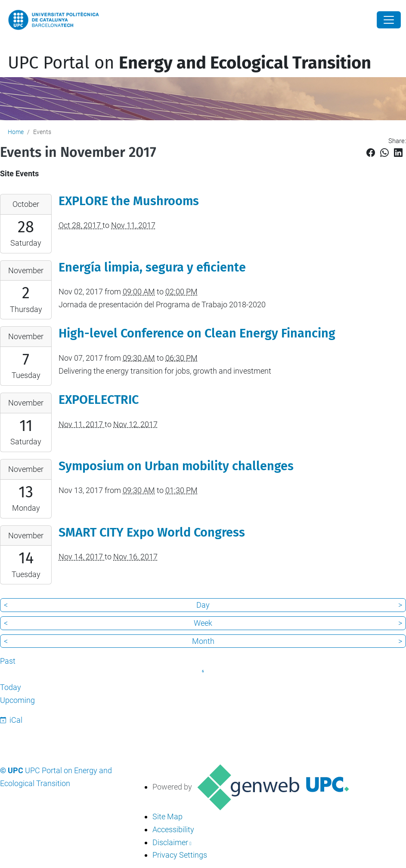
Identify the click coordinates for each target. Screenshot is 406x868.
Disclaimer (170, 842)
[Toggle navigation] (6, 47)
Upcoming (17, 700)
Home (16, 132)
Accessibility (173, 829)
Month (203, 641)
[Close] (389, 20)
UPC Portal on (189, 63)
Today (11, 687)
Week (203, 623)
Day (203, 605)
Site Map (167, 816)
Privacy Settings (180, 855)
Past (8, 661)
